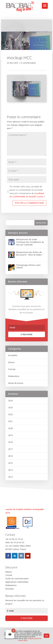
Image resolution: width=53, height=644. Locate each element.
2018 (10, 442)
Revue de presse (16, 383)
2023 (10, 407)
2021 (10, 421)
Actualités (13, 355)
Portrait (12, 369)
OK (46, 636)
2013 (10, 477)
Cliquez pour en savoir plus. (30, 639)
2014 (10, 470)
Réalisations (14, 376)
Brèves (11, 362)
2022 (10, 414)
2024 (10, 401)
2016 (10, 456)
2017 (10, 449)
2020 (10, 428)
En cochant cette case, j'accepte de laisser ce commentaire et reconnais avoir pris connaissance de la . (27, 191)
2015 (10, 463)
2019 (10, 435)
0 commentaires (28, 63)
